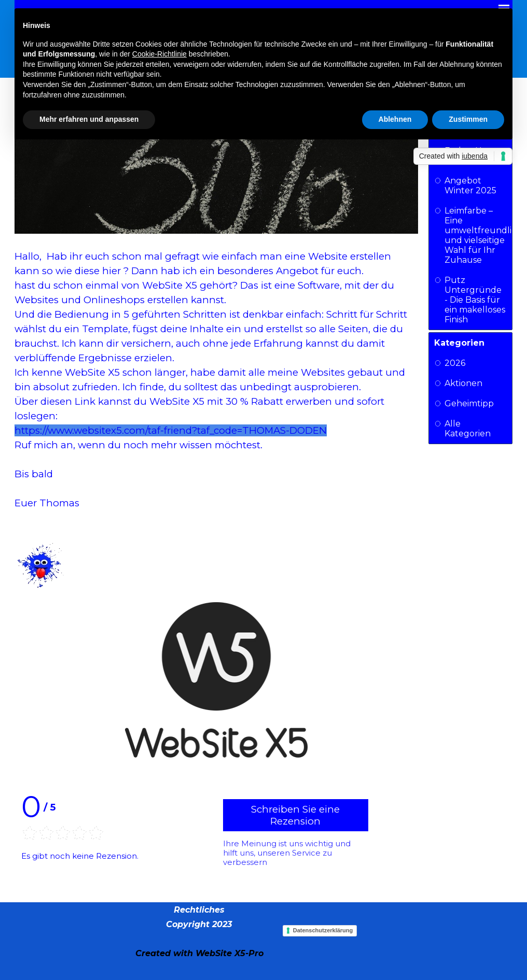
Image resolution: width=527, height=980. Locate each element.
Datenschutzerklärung (323, 930)
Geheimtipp (469, 403)
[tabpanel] (199, 931)
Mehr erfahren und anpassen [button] (89, 119)
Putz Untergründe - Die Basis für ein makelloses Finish (475, 300)
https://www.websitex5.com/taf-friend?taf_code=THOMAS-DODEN (171, 430)
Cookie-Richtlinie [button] (160, 54)
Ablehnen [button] (395, 119)
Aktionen (463, 383)
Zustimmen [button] (468, 119)
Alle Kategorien (468, 429)
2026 (455, 363)
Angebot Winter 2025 (470, 186)
